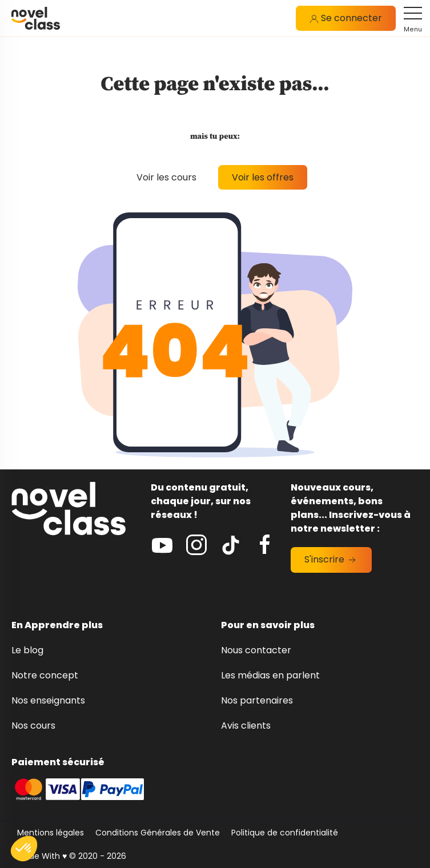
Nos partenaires (257, 700)
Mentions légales (51, 833)
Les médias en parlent (270, 675)
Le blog (27, 650)
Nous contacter (256, 650)
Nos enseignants (48, 700)
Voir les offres (263, 177)
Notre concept (45, 675)
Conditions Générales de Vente (158, 833)
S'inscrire (331, 559)
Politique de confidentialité (285, 833)
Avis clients (246, 726)
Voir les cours (166, 177)
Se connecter (346, 18)
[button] (24, 849)
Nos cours (33, 726)
